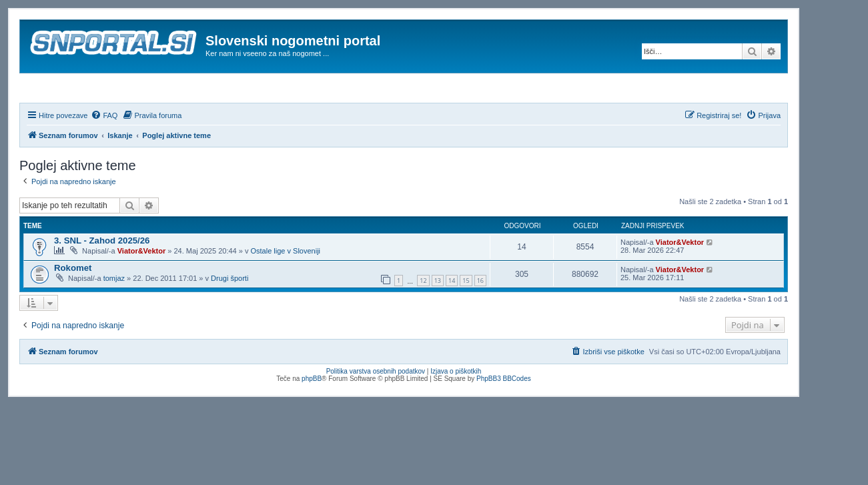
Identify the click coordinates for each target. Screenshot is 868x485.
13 (438, 317)
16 (480, 317)
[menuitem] (104, 151)
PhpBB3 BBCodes (504, 415)
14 (452, 317)
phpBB (312, 415)
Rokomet (73, 304)
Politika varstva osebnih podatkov (376, 407)
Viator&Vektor (142, 287)
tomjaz (114, 314)
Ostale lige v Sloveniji (285, 287)
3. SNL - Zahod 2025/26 (102, 277)
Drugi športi (230, 314)
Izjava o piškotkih (456, 407)
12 (423, 317)
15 (466, 317)
